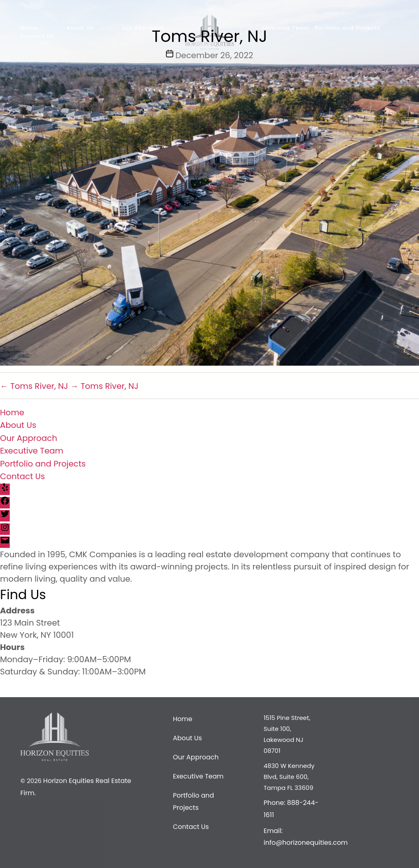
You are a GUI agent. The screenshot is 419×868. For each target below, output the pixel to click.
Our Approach (29, 438)
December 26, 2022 (214, 55)
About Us (18, 425)
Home (12, 412)
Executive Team (32, 451)
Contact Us (23, 476)
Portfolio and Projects (43, 463)
